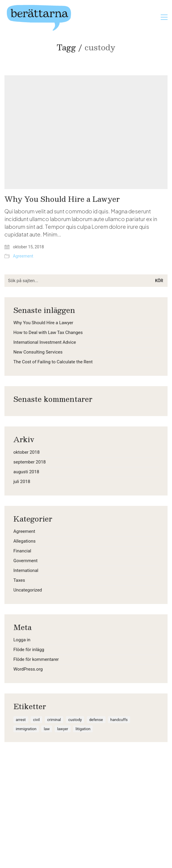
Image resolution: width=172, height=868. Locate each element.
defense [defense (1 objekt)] (96, 720)
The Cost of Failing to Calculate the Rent (53, 362)
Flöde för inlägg (29, 650)
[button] (164, 17)
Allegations (25, 541)
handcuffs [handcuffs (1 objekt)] (119, 720)
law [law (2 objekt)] (47, 729)
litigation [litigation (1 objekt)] (83, 729)
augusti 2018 (26, 472)
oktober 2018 (26, 452)
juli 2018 (22, 482)
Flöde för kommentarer (36, 659)
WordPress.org (28, 669)
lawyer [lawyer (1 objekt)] (63, 729)
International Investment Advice (45, 342)
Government (25, 561)
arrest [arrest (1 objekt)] (21, 720)
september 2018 (30, 462)
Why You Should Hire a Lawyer (62, 199)
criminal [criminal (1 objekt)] (54, 720)
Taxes (19, 580)
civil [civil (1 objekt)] (36, 720)
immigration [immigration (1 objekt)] (26, 729)
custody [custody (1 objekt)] (75, 720)
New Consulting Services (38, 352)
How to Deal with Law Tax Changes (48, 333)
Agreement (23, 256)
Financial (22, 551)
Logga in (22, 640)
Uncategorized (28, 590)
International (26, 570)
